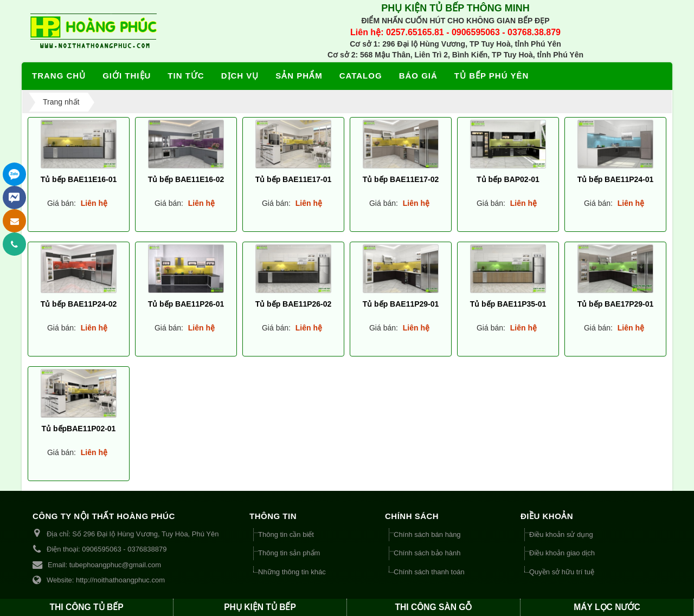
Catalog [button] (361, 76)
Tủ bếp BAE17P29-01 (616, 303)
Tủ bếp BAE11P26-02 (294, 303)
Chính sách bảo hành (427, 553)
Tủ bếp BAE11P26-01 (186, 303)
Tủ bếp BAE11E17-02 (401, 179)
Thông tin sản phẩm (289, 553)
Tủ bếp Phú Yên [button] (491, 76)
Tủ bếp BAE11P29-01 (401, 303)
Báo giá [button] (418, 76)
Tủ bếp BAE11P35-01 (508, 303)
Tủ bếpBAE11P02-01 (79, 428)
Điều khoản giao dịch (562, 553)
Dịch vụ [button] (240, 76)
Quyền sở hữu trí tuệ (562, 572)
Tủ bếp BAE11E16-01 (79, 179)
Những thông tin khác (292, 572)
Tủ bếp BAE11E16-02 (186, 179)
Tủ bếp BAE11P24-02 (79, 303)
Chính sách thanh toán (429, 572)
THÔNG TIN (273, 516)
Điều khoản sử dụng (561, 534)
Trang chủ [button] (59, 76)
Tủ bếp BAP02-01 (508, 179)
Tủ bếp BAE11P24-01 (616, 179)
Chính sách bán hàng (427, 534)
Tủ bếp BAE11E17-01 (294, 179)
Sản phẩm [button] (299, 76)
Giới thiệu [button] (127, 76)
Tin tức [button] (186, 76)
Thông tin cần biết (286, 534)
